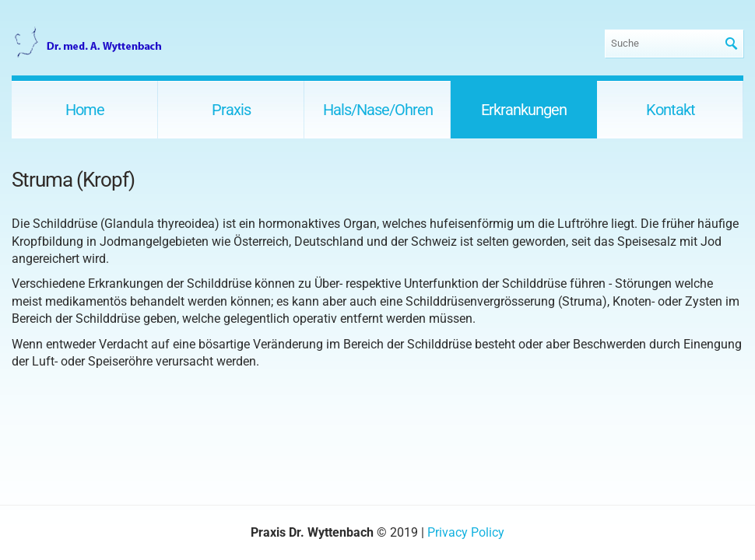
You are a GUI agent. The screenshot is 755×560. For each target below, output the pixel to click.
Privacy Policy (466, 532)
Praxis (231, 110)
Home (85, 110)
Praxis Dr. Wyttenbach (90, 43)
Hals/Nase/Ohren (378, 110)
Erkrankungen (524, 110)
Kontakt (671, 110)
